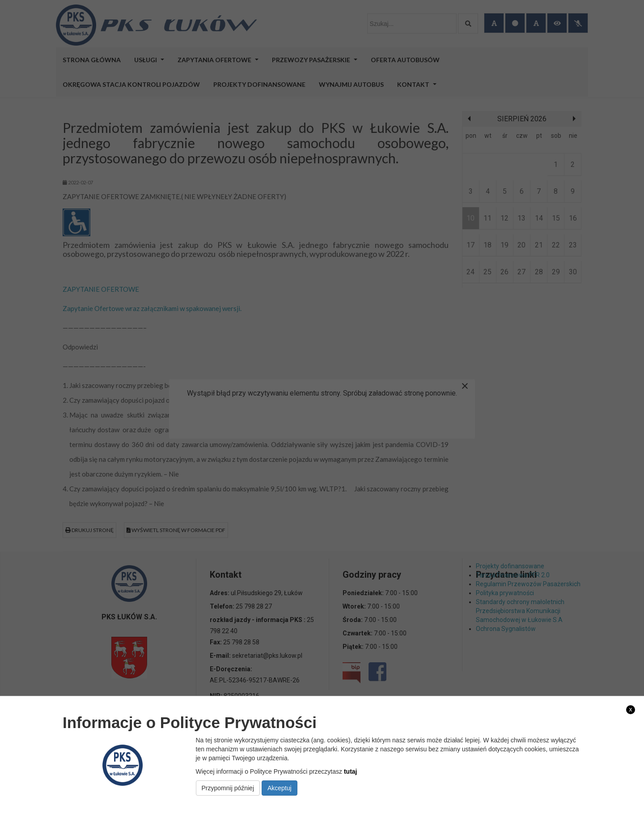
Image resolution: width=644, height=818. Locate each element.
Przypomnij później (228, 788)
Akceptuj (280, 788)
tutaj (351, 771)
